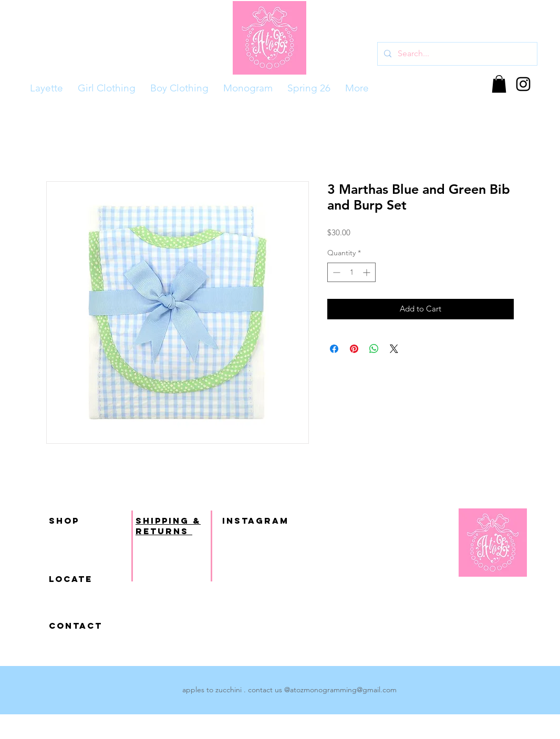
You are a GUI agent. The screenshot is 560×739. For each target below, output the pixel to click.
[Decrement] (335, 272)
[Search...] (456, 54)
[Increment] (367, 272)
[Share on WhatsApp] (374, 349)
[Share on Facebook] (334, 349)
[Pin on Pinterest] (354, 349)
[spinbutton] (351, 272)
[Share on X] (394, 349)
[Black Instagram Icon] (523, 84)
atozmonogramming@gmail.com (343, 690)
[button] (499, 84)
